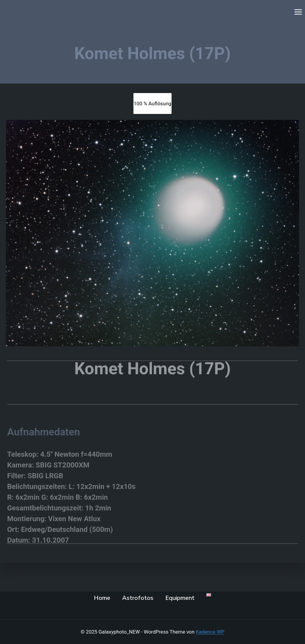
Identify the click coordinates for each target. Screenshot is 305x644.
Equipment (180, 598)
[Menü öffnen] (298, 12)
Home (102, 598)
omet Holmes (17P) (158, 362)
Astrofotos (138, 598)
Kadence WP (210, 632)
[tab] (152, 104)
